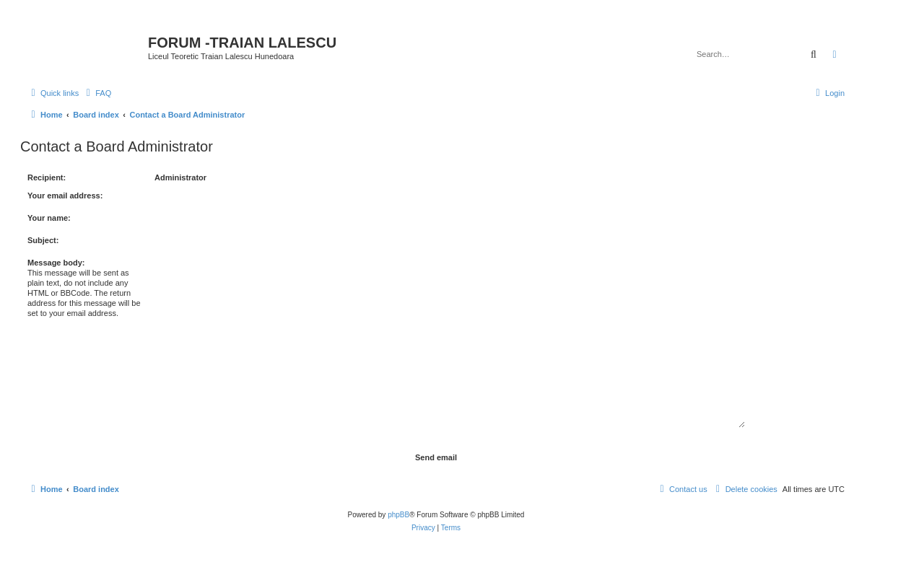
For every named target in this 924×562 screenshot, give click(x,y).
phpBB (398, 515)
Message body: (56, 263)
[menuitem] (97, 93)
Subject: (43, 240)
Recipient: (47, 177)
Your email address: (65, 196)
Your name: (49, 218)
